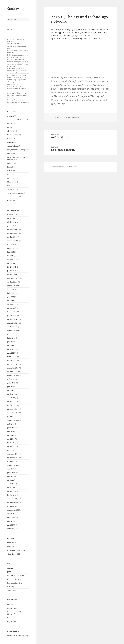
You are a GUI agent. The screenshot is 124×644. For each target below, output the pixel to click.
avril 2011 (11, 439)
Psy (9, 186)
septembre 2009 (13, 510)
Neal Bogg (11, 587)
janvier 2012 (12, 405)
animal (10, 124)
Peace (9, 178)
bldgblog (10, 604)
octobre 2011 (12, 417)
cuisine (10, 139)
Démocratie (12, 142)
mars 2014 (11, 308)
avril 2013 (11, 349)
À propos (10, 116)
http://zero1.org (64, 29)
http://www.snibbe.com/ (84, 35)
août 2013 (11, 334)
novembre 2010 (13, 458)
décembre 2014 (13, 274)
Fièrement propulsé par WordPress (64, 167)
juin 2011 (11, 432)
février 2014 (12, 312)
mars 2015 (11, 263)
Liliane (10, 153)
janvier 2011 (12, 450)
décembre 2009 (13, 499)
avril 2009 (11, 529)
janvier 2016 (12, 226)
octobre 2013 (12, 327)
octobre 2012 (12, 372)
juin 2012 (11, 387)
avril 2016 (11, 215)
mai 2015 (11, 256)
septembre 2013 (13, 331)
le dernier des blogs (14, 579)
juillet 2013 (11, 338)
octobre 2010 (12, 461)
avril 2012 (11, 394)
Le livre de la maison (15, 583)
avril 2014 (11, 304)
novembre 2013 (13, 323)
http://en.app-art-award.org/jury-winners (88, 32)
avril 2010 (11, 484)
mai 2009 (11, 525)
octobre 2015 (12, 237)
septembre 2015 (13, 241)
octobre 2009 (12, 506)
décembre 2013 (13, 319)
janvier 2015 (12, 271)
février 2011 (12, 446)
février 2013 (12, 357)
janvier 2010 (12, 495)
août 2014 (11, 289)
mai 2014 (11, 301)
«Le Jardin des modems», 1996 (18, 550)
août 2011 (11, 424)
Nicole (10, 167)
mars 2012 (11, 398)
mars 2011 (11, 443)
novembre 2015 (13, 233)
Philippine (11, 182)
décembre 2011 (13, 409)
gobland (10, 568)
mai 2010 (11, 480)
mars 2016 (11, 218)
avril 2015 (11, 260)
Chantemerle (12, 543)
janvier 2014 (12, 316)
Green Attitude (13, 146)
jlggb (9, 572)
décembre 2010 (13, 454)
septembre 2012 (13, 375)
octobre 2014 (12, 282)
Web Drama (12, 590)
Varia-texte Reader (14, 193)
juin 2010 (11, 476)
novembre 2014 (13, 278)
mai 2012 (11, 390)
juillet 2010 (11, 473)
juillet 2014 (11, 293)
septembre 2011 (13, 420)
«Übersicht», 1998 (14, 554)
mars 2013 (11, 353)
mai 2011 (11, 435)
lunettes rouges (13, 618)
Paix (9, 174)
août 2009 (11, 514)
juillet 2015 (11, 248)
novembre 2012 (13, 368)
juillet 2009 (11, 518)
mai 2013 (11, 346)
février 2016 (12, 222)
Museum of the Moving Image (18, 636)
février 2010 (12, 491)
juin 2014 (11, 297)
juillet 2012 (11, 383)
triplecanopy (12, 622)
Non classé (11, 171)
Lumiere (10, 163)
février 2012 (12, 402)
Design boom (12, 608)
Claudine (10, 131)
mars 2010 (11, 488)
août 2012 (11, 379)
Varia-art (11, 189)
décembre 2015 (13, 230)
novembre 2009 (13, 503)
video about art (13, 197)
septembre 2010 (13, 465)
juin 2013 (11, 342)
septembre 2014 (13, 286)
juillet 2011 (11, 428)
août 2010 (11, 469)
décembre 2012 (13, 364)
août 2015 (11, 245)
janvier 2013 (12, 360)
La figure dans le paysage (16, 150)
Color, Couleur (12, 135)
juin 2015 (11, 252)
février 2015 (12, 267)
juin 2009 (11, 521)
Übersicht (13, 9)
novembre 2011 (13, 413)
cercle (9, 127)
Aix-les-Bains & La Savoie (16, 120)
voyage (10, 201)
